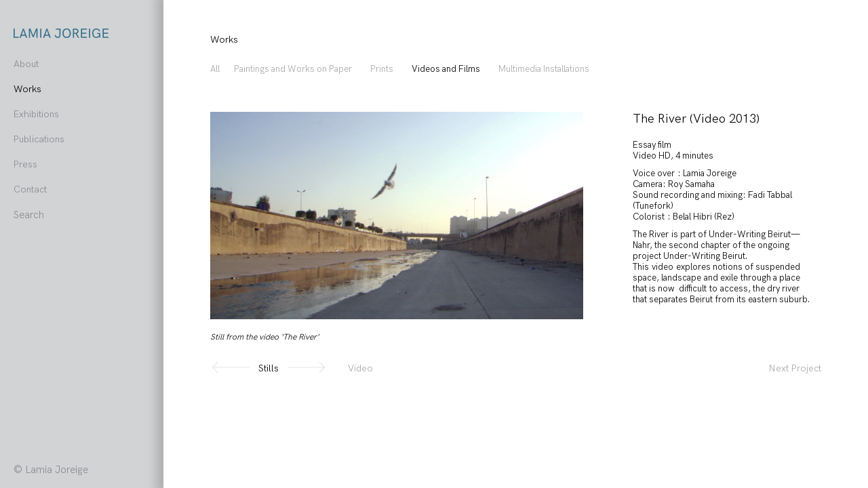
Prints (382, 69)
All (215, 69)
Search (29, 215)
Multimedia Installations (544, 69)
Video (360, 368)
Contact (30, 189)
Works (27, 89)
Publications (39, 139)
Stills (269, 368)
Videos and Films (446, 69)
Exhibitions (36, 114)
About (26, 64)
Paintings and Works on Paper (293, 69)
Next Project (795, 368)
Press (25, 164)
